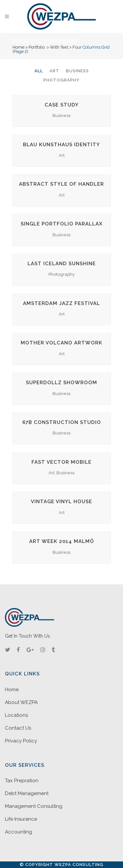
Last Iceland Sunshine (62, 264)
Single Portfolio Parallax (62, 224)
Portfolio (37, 47)
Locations (16, 715)
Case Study (62, 105)
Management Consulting (34, 806)
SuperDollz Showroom (61, 383)
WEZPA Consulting (79, 865)
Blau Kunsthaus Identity (61, 145)
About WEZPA (21, 702)
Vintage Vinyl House (61, 502)
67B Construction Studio (62, 422)
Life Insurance (21, 819)
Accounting (19, 832)
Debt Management (27, 793)
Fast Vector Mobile (61, 462)
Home (18, 47)
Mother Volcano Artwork (61, 343)
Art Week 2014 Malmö (62, 541)
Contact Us (18, 728)
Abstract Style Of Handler (61, 184)
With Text (59, 47)
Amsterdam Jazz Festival (61, 303)
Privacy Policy (21, 741)
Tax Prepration (22, 781)
